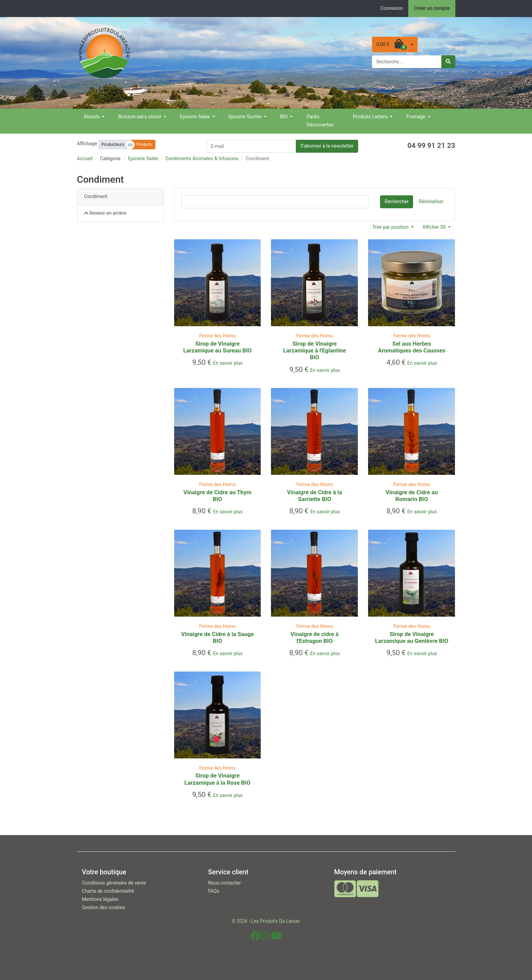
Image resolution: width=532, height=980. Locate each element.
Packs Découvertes (320, 121)
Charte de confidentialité (108, 891)
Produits (145, 145)
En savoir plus (228, 363)
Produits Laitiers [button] (371, 117)
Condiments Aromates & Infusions (202, 159)
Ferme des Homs (217, 336)
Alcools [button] (92, 117)
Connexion (392, 8)
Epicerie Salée (143, 159)
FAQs (214, 891)
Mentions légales (100, 899)
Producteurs (113, 145)
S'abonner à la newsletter (327, 146)
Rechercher (397, 201)
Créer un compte (432, 8)
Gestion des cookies (104, 907)
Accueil (85, 159)
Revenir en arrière (105, 213)
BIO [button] (285, 117)
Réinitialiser (431, 201)
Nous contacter (225, 883)
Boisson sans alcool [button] (140, 117)
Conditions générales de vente (114, 883)
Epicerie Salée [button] (195, 117)
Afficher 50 (435, 227)
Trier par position (391, 227)
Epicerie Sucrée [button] (246, 117)
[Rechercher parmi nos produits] (407, 62)
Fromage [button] (416, 117)
